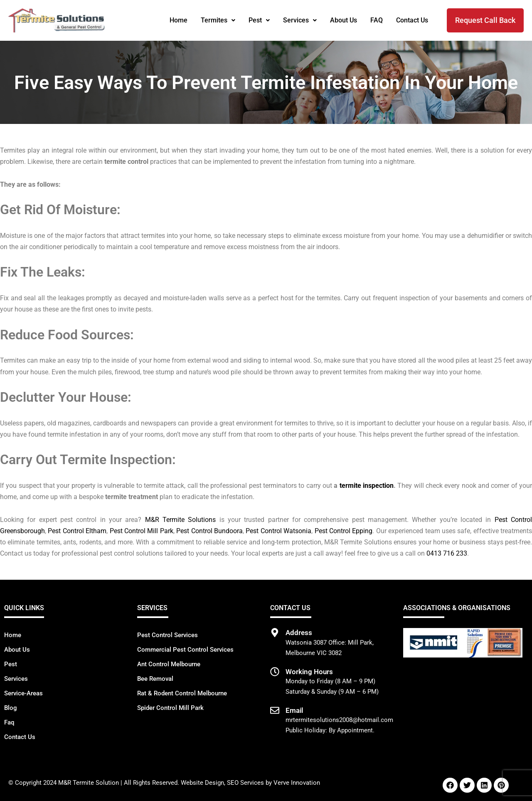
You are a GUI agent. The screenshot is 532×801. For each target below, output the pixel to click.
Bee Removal (155, 679)
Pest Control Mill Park (142, 531)
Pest (259, 20)
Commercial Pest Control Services (185, 650)
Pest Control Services (167, 635)
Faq (9, 722)
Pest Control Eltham (77, 531)
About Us (344, 20)
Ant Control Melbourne (169, 664)
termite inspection (367, 486)
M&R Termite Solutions (181, 520)
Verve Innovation (297, 783)
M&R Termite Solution (89, 783)
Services (300, 20)
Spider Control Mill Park (170, 708)
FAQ (377, 20)
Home (179, 20)
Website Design (202, 783)
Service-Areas (23, 693)
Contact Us (412, 20)
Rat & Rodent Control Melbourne (182, 693)
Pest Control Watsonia (278, 531)
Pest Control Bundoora (209, 531)
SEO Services (245, 783)
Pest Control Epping (344, 531)
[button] (218, 20)
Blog (11, 708)
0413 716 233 (447, 553)
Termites (218, 20)
